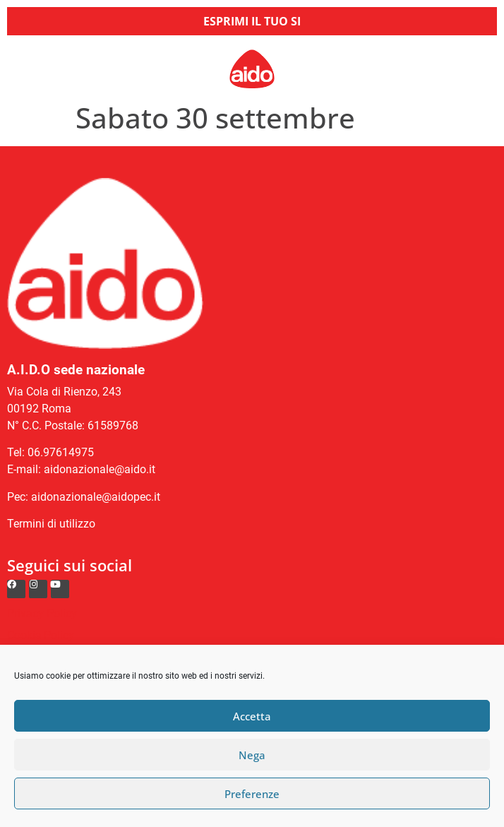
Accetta (252, 716)
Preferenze (252, 794)
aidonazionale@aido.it (100, 469)
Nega (252, 755)
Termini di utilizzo (51, 524)
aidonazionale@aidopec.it (96, 497)
